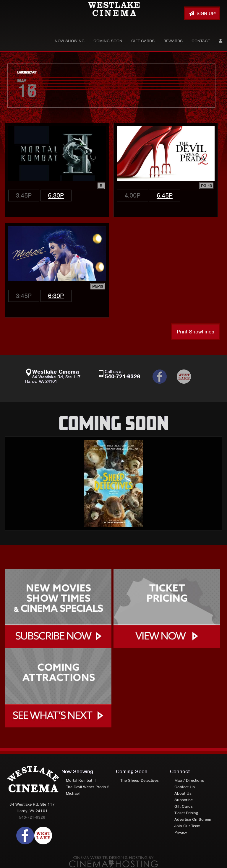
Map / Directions (189, 780)
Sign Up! (202, 13)
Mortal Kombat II (81, 780)
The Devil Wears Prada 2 (88, 787)
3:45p (24, 195)
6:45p (165, 195)
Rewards (173, 41)
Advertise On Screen (193, 819)
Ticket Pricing (186, 813)
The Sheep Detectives (140, 780)
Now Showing (70, 41)
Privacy (181, 832)
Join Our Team (187, 826)
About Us (183, 793)
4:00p (132, 195)
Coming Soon (108, 41)
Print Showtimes (196, 332)
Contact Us (185, 787)
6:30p (56, 195)
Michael (73, 793)
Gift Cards (143, 41)
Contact (201, 41)
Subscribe (184, 800)
